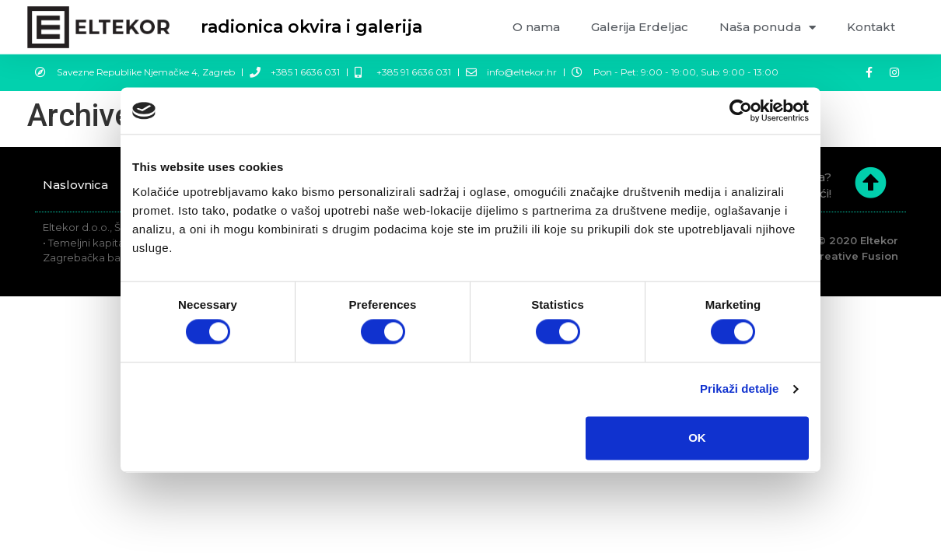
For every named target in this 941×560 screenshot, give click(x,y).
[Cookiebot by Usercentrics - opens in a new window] (741, 110)
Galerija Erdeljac (640, 27)
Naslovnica (75, 185)
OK (697, 437)
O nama (536, 27)
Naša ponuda (768, 28)
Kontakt (871, 27)
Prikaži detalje (740, 389)
